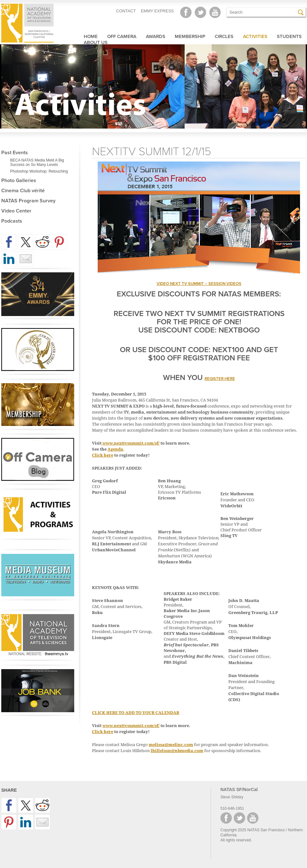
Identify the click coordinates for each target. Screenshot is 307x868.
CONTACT (126, 11)
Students (289, 36)
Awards (156, 36)
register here (220, 379)
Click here (103, 455)
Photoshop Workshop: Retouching (39, 171)
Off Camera (122, 36)
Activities (255, 36)
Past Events (15, 153)
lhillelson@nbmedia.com (177, 751)
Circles (224, 36)
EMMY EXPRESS (157, 11)
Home (91, 36)
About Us (96, 42)
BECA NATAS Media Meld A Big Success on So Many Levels (37, 162)
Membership (190, 36)
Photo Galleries (19, 181)
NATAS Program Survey (28, 201)
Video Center (16, 211)
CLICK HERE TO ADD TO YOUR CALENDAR (136, 713)
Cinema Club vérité (23, 191)
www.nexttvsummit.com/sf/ (131, 443)
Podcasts (12, 221)
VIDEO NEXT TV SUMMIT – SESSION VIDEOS (199, 284)
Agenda (115, 449)
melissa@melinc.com (171, 745)
